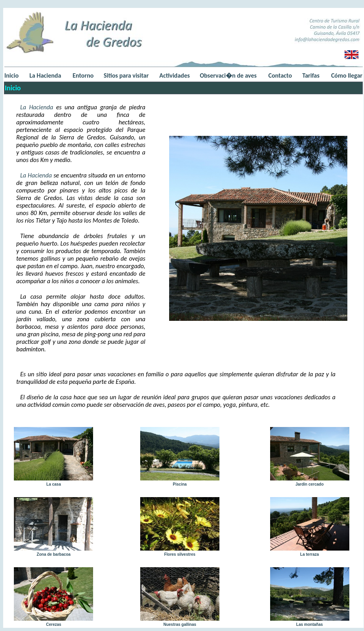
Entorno (83, 75)
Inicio (11, 75)
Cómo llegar (347, 75)
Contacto (280, 75)
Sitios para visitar (126, 75)
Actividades (174, 75)
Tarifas (311, 75)
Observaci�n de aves (228, 75)
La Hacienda (45, 75)
